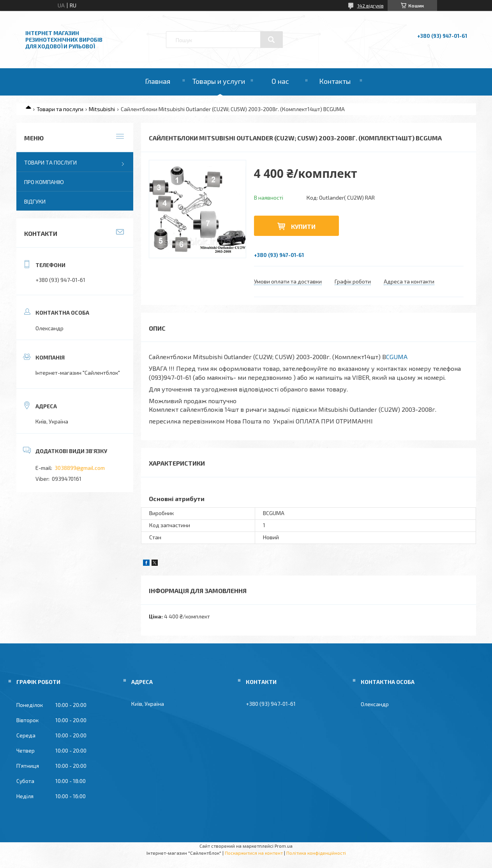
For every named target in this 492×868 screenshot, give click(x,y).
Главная (158, 81)
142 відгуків (370, 5)
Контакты (335, 81)
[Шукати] (272, 40)
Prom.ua (284, 846)
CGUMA (397, 357)
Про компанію (44, 182)
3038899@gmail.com (80, 468)
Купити (303, 226)
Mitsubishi (102, 109)
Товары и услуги (219, 81)
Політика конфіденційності (316, 853)
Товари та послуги (60, 109)
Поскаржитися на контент (254, 853)
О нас (280, 81)
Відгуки (35, 201)
